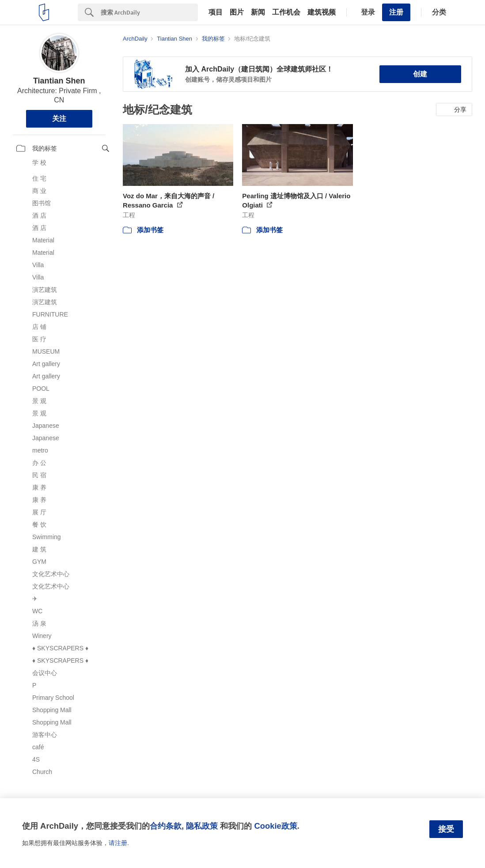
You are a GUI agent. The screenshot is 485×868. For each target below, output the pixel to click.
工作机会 (286, 12)
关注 (59, 119)
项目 (216, 12)
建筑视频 (322, 12)
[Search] (149, 12)
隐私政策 (202, 826)
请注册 (118, 843)
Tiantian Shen (59, 81)
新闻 (258, 12)
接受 (446, 829)
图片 (237, 12)
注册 (396, 12)
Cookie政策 (275, 826)
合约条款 (166, 826)
